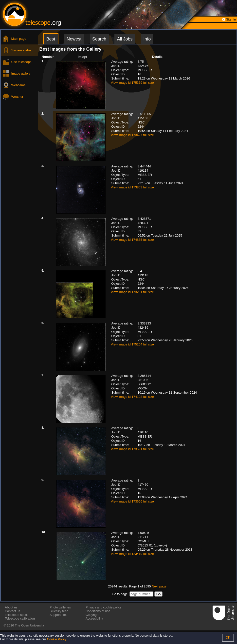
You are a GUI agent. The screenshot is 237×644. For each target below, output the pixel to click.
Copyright (92, 615)
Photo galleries (60, 607)
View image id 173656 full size (132, 501)
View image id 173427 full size (132, 135)
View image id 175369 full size (132, 83)
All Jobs (125, 39)
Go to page (120, 594)
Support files (58, 615)
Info (147, 39)
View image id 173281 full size (132, 292)
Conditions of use (98, 611)
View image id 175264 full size (132, 344)
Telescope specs (17, 615)
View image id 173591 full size (132, 449)
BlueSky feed (59, 611)
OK (228, 637)
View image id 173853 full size (132, 187)
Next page (159, 586)
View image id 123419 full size (132, 554)
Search (99, 39)
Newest (74, 39)
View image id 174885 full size (132, 240)
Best (51, 39)
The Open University (29, 625)
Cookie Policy (57, 639)
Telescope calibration (20, 618)
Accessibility (94, 618)
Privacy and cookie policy (104, 607)
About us (11, 607)
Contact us (13, 611)
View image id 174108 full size (132, 397)
